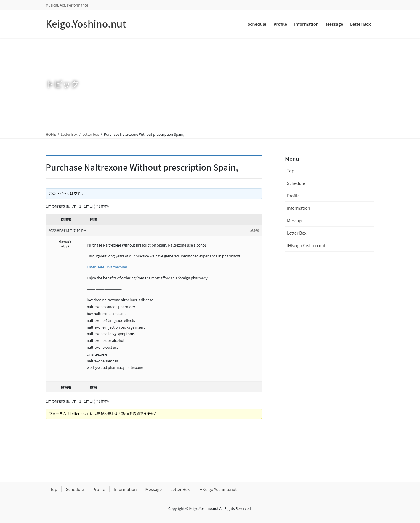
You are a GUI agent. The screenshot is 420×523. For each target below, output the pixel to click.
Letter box (91, 134)
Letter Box (69, 134)
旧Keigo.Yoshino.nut (306, 245)
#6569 (254, 230)
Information (299, 208)
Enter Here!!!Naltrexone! (107, 267)
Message (295, 220)
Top (291, 171)
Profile (293, 196)
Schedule (296, 183)
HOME (51, 134)
